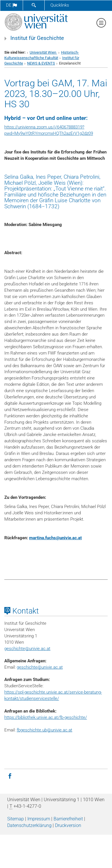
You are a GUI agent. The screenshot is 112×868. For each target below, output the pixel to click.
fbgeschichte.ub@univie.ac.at (44, 730)
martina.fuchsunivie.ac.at (55, 538)
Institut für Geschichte (37, 38)
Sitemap (16, 819)
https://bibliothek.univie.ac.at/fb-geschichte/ (46, 717)
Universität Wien (43, 52)
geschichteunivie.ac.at (27, 649)
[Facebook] (10, 776)
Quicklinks (60, 5)
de (12, 5)
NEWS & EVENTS (41, 63)
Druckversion (68, 825)
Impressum (39, 819)
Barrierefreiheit (68, 819)
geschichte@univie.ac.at (40, 667)
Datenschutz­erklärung (29, 825)
